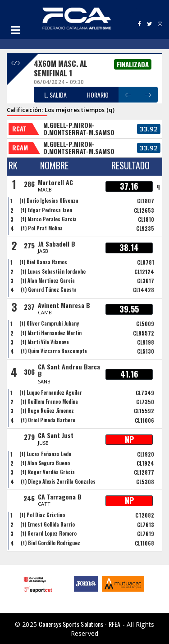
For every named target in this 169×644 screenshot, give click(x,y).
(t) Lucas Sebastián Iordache (53, 271)
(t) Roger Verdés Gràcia (48, 472)
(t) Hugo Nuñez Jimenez (47, 411)
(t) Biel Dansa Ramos (43, 262)
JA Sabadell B (57, 244)
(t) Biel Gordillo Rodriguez (50, 543)
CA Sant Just (56, 435)
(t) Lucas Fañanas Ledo (45, 454)
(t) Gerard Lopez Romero (48, 533)
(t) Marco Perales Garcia (48, 219)
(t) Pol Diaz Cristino (42, 515)
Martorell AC (55, 182)
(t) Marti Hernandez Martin (51, 333)
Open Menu (16, 30)
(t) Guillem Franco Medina (49, 401)
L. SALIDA (55, 95)
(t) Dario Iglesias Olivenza (49, 201)
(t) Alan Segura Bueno (45, 463)
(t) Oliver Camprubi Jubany (49, 323)
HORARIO (98, 95)
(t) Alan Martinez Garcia (48, 280)
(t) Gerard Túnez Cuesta (49, 289)
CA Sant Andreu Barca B (69, 370)
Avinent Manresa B (64, 305)
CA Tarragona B (60, 497)
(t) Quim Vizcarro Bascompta (54, 351)
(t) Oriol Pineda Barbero (48, 420)
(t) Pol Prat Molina (42, 228)
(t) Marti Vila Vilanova (45, 342)
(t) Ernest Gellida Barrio (48, 524)
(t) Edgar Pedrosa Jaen (46, 210)
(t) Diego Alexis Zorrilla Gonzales (58, 481)
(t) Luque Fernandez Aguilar (51, 392)
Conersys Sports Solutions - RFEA (80, 624)
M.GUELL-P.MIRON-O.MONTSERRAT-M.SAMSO (79, 129)
